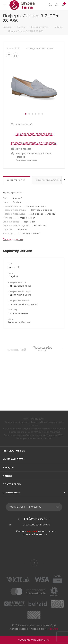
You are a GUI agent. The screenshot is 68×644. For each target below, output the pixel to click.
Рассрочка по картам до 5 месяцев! (34, 143)
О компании (12, 493)
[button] (26, 114)
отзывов (28, 534)
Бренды (8, 467)
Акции (7, 476)
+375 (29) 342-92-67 (35, 519)
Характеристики (17, 180)
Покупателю (12, 484)
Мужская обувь (14, 459)
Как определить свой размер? (34, 134)
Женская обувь (14, 451)
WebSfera (52, 629)
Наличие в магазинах (49, 180)
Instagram (34, 563)
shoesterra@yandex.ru (36, 525)
